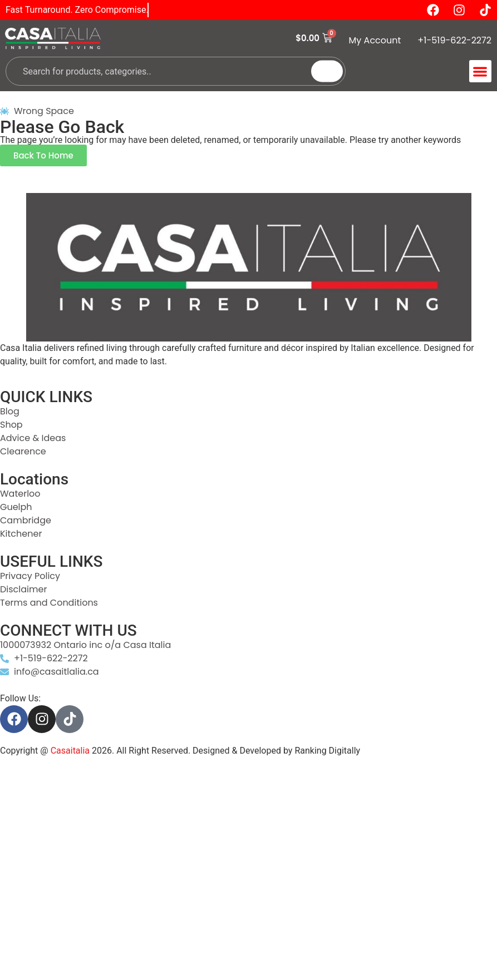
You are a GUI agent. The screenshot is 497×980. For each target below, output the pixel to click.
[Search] (327, 71)
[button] (481, 71)
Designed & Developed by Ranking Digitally (276, 751)
